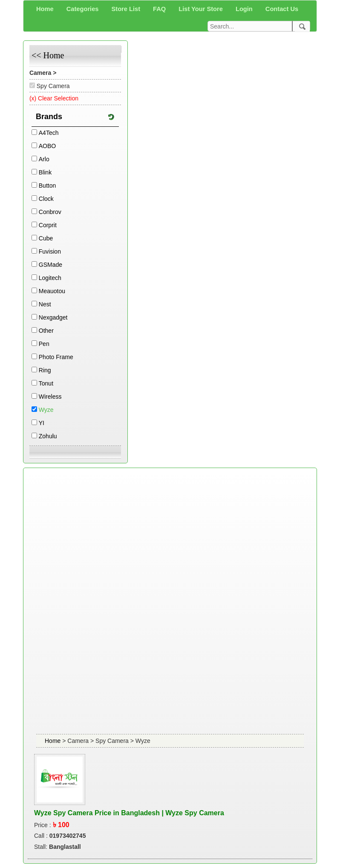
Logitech (50, 278)
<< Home (48, 55)
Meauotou (52, 291)
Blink (45, 172)
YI (42, 423)
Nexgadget (53, 317)
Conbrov (50, 212)
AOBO (47, 146)
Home (53, 741)
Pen (44, 344)
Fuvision (50, 251)
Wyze (46, 410)
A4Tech (49, 133)
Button (47, 186)
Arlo (44, 159)
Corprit (48, 225)
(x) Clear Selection (54, 98)
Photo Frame (56, 357)
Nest (45, 304)
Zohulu (48, 436)
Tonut (46, 383)
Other (46, 331)
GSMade (50, 265)
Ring (45, 370)
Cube (46, 238)
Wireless (50, 397)
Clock (46, 199)
